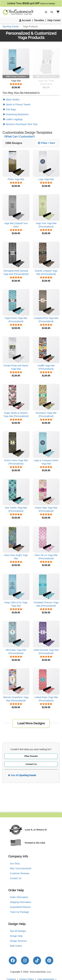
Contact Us (31, 764)
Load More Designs (31, 723)
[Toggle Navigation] (46, 12)
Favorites (39, 20)
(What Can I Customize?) (19, 137)
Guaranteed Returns (20, 907)
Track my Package (19, 912)
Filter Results (31, 756)
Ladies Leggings (13, 119)
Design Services (18, 941)
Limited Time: (31, 3)
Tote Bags (10, 109)
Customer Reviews (20, 873)
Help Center (54, 20)
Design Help (16, 936)
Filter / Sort (46, 143)
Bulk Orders (16, 946)
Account (25, 20)
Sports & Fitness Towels (17, 104)
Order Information (19, 897)
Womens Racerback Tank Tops (20, 124)
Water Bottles (11, 100)
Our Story (15, 864)
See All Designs (18, 931)
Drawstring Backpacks (16, 114)
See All (22, 775)
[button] (57, 12)
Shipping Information (21, 902)
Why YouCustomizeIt (21, 868)
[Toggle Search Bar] (52, 12)
